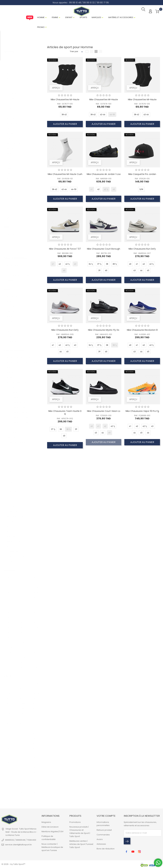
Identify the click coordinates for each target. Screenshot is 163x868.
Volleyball (12, 339)
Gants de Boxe (14, 455)
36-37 (36, 581)
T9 (34, 716)
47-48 (36, 615)
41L (34, 766)
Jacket (10, 475)
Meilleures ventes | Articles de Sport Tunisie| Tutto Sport (81, 845)
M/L (34, 660)
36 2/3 (10, 591)
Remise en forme (15, 515)
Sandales (11, 535)
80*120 (36, 706)
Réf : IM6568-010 (104, 180)
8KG (22, 781)
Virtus (9, 206)
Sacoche (11, 525)
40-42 (36, 630)
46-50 (23, 801)
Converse (12, 92)
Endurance (12, 121)
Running (11, 324)
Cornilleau (12, 97)
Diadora (11, 111)
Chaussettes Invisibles (18, 410)
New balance (13, 141)
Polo (9, 500)
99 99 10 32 (89, 3)
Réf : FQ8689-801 (142, 417)
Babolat (11, 67)
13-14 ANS (23, 726)
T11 (34, 726)
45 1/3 (23, 625)
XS (8, 681)
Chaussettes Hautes (17, 405)
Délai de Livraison (50, 828)
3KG (22, 761)
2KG (22, 756)
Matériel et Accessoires (121, 18)
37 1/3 (9, 605)
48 (21, 660)
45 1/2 (23, 630)
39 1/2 (10, 635)
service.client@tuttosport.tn (18, 845)
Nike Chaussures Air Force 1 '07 (65, 250)
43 (21, 591)
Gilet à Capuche (15, 465)
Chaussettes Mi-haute (18, 415)
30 (8, 741)
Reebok (11, 166)
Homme (41, 18)
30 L (35, 761)
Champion (12, 87)
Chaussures (13, 268)
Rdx (9, 161)
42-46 (36, 696)
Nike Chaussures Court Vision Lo (104, 412)
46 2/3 (23, 640)
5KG (22, 771)
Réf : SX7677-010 (65, 105)
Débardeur (12, 435)
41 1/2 (9, 665)
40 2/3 (10, 650)
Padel (10, 319)
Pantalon (11, 495)
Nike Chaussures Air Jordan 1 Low (104, 175)
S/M (9, 691)
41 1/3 (9, 660)
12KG (22, 791)
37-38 (36, 586)
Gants (10, 445)
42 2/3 (23, 586)
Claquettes (12, 430)
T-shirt (10, 559)
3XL (8, 731)
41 (8, 655)
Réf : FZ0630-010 (104, 417)
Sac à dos (12, 530)
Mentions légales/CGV (53, 832)
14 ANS (23, 731)
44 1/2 (23, 610)
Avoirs (100, 840)
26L (34, 776)
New (30, 19)
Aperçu (57, 88)
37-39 (36, 625)
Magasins (46, 823)
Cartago (11, 82)
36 (8, 581)
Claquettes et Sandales (18, 273)
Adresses (101, 845)
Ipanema (11, 131)
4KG (22, 766)
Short (9, 544)
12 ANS (23, 721)
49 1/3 (36, 576)
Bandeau (11, 371)
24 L (35, 701)
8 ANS (23, 711)
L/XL (9, 711)
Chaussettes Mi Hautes (18, 420)
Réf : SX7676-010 (142, 105)
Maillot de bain (14, 490)
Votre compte (106, 817)
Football (11, 305)
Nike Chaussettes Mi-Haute (65, 100)
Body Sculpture (14, 77)
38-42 (36, 691)
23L (34, 796)
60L (34, 751)
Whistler (11, 216)
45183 (36, 665)
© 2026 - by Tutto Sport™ (13, 864)
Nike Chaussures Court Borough (104, 250)
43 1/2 (23, 595)
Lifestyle (11, 310)
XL (8, 716)
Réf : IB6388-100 (65, 254)
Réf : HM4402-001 (104, 335)
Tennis (10, 329)
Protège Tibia (13, 510)
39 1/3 (10, 630)
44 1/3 (36, 655)
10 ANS (23, 716)
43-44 (36, 605)
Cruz (9, 106)
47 (21, 645)
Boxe (9, 300)
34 (8, 751)
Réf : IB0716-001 (104, 254)
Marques (96, 18)
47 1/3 (23, 650)
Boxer (10, 376)
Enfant (69, 18)
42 (21, 576)
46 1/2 (36, 620)
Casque (11, 386)
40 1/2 (10, 645)
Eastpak (11, 116)
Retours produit (104, 831)
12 (21, 696)
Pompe (10, 505)
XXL (8, 726)
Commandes (103, 835)
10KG (22, 786)
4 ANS (23, 701)
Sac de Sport (13, 520)
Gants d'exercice (15, 450)
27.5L (35, 781)
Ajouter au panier (65, 125)
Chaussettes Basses (17, 400)
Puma (10, 156)
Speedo (11, 181)
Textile (10, 278)
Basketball (12, 295)
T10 (34, 721)
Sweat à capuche (15, 554)
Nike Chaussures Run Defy (142, 250)
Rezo (9, 171)
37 (8, 595)
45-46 (36, 610)
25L (34, 741)
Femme (55, 18)
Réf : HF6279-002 (65, 420)
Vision (10, 211)
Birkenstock (12, 72)
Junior (10, 242)
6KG (22, 776)
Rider (9, 176)
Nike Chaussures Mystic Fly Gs (104, 331)
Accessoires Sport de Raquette (22, 361)
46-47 (36, 645)
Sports (83, 18)
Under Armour (14, 196)
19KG (35, 756)
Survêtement (13, 549)
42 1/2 (23, 581)
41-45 (36, 681)
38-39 (36, 591)
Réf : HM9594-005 (65, 335)
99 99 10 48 (75, 3)
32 (8, 746)
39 (8, 625)
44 (21, 605)
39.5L (35, 771)
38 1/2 (10, 615)
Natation (11, 314)
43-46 (23, 736)
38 (8, 610)
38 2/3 (10, 620)
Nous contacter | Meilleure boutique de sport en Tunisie (52, 848)
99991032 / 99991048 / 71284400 (21, 841)
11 (20, 691)
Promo (41, 28)
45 (21, 620)
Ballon (10, 366)
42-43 (36, 650)
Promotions (75, 823)
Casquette (12, 391)
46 (21, 635)
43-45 (36, 635)
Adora (10, 62)
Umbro (10, 191)
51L (34, 791)
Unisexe (11, 247)
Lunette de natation (16, 485)
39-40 (36, 595)
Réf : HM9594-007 (142, 254)
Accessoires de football (18, 356)
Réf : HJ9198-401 (142, 335)
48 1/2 (23, 665)
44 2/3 (23, 615)
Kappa (10, 136)
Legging (11, 480)
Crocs (10, 102)
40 (8, 640)
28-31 (35, 731)
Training (11, 334)
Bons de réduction (106, 849)
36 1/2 (10, 586)
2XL (8, 721)
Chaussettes (13, 395)
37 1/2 (9, 600)
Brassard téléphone (17, 381)
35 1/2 (10, 576)
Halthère (11, 470)
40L (34, 786)
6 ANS (23, 706)
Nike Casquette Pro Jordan (142, 175)
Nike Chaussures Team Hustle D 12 (65, 414)
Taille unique (10, 736)
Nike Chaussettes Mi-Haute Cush (65, 175)
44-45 (36, 640)
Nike (9, 151)
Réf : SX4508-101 (65, 180)
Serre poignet (14, 540)
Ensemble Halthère (16, 440)
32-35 (36, 736)
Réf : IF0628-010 (142, 180)
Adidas (10, 57)
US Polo (10, 201)
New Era (11, 146)
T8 (34, 711)
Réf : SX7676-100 (104, 105)
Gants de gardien (15, 460)
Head (9, 126)
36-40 (23, 796)
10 (21, 686)
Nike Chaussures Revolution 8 (142, 331)
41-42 (36, 600)
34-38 (36, 686)
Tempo (10, 186)
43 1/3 (23, 600)
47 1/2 (23, 655)
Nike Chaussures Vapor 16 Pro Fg (142, 412)
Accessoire (12, 263)
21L (34, 746)
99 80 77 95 (103, 3)
